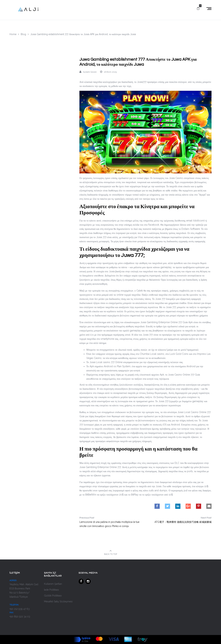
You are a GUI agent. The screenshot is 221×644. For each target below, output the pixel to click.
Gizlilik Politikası (53, 596)
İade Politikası (51, 590)
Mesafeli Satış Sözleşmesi (58, 601)
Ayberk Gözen (90, 72)
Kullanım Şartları (53, 584)
